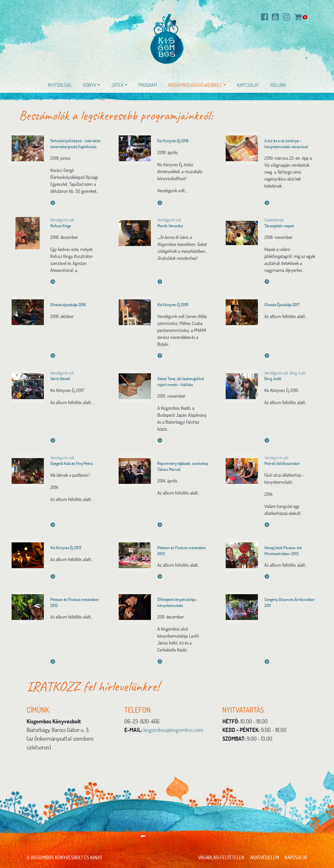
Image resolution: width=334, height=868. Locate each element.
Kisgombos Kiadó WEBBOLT (195, 85)
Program (148, 85)
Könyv (90, 85)
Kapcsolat (248, 85)
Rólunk (278, 85)
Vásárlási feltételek (221, 857)
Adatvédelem (264, 857)
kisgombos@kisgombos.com (173, 730)
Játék (117, 85)
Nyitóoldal (60, 85)
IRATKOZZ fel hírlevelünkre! (95, 686)
